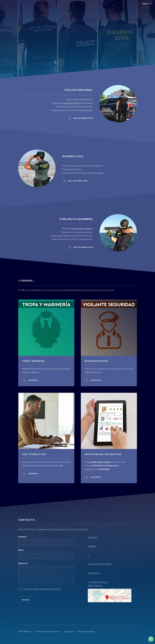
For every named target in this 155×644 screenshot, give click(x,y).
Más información (83, 118)
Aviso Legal (69, 631)
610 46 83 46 (93, 564)
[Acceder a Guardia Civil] (37, 168)
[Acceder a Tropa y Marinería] (46, 328)
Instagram (92, 546)
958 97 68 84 (106, 564)
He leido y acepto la (42, 589)
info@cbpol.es (94, 573)
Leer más (33, 380)
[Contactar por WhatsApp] (151, 639)
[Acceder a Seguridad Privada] (109, 328)
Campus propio (86, 110)
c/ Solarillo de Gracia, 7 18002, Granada (110, 592)
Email (21, 550)
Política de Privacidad (51, 589)
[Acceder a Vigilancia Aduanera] (118, 233)
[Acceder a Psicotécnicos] (46, 421)
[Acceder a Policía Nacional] (118, 104)
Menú (146, 4)
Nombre (23, 537)
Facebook (92, 537)
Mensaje (23, 563)
